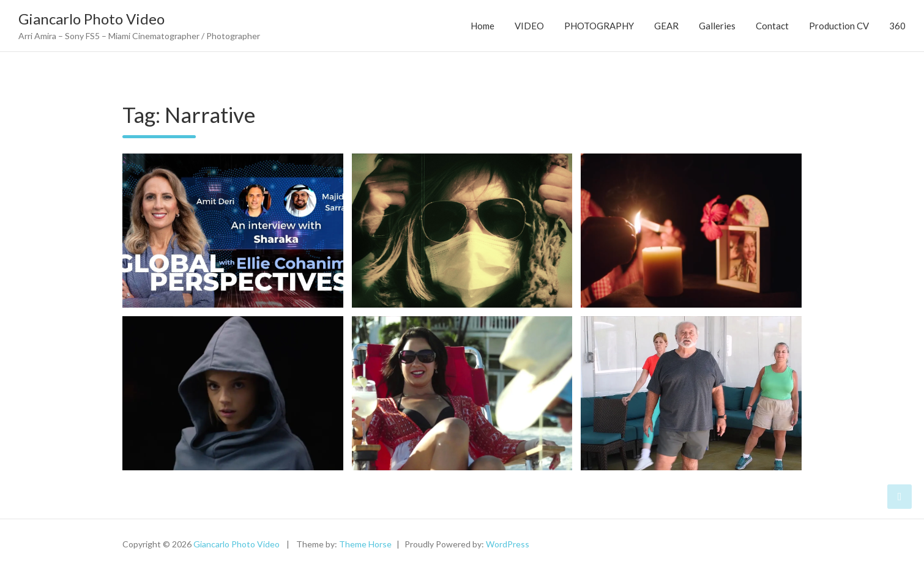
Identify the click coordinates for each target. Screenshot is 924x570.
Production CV (839, 26)
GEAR (666, 26)
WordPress (508, 544)
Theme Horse (365, 544)
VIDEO (529, 26)
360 (897, 26)
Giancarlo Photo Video (91, 19)
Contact (772, 26)
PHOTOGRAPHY (599, 26)
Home (482, 26)
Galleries (717, 26)
